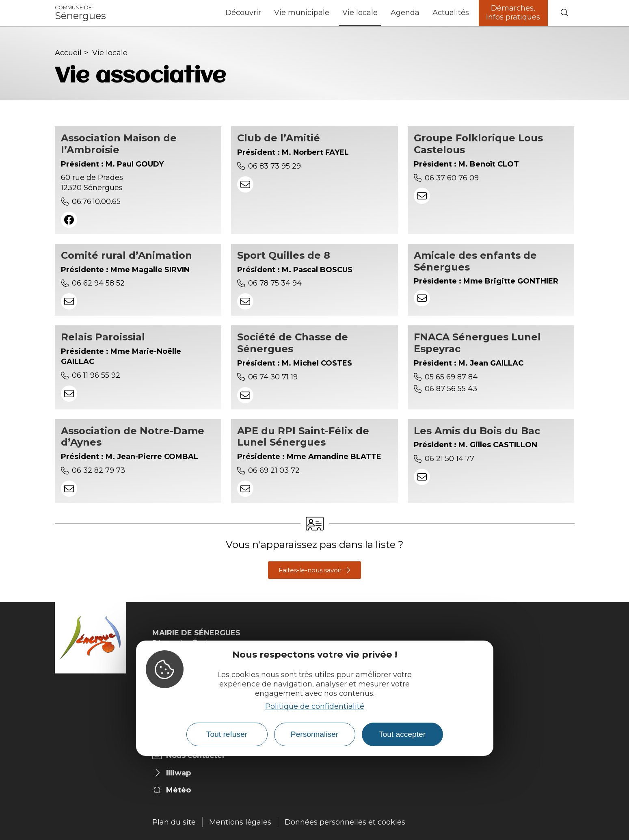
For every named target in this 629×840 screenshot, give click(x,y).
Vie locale (360, 13)
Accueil (68, 53)
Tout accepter (402, 734)
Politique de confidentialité (315, 706)
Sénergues (80, 13)
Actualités (451, 13)
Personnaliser (314, 734)
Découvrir (243, 13)
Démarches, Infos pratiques (513, 13)
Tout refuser (227, 734)
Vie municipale (302, 13)
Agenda (405, 13)
